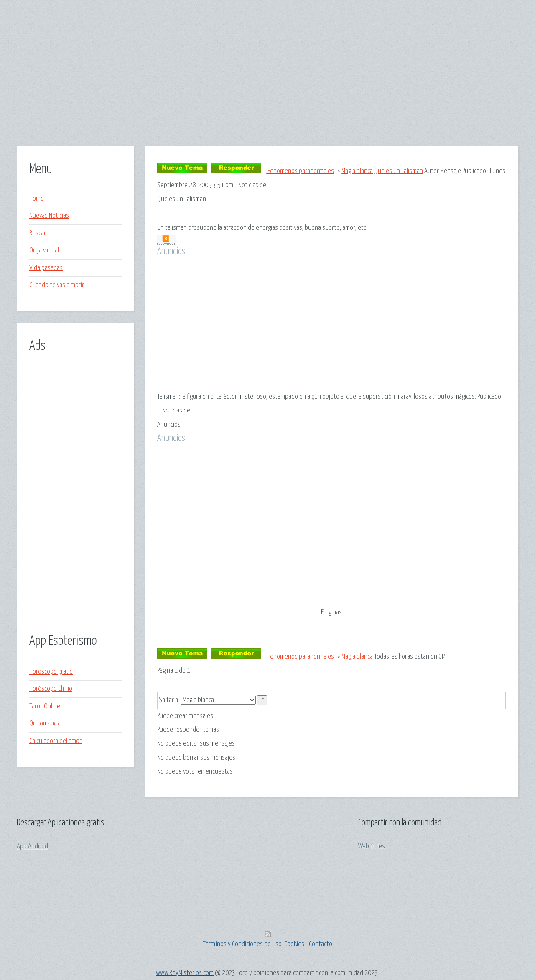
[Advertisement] (267, 87)
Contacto (321, 944)
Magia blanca (357, 171)
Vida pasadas (46, 268)
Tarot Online (45, 706)
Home (37, 199)
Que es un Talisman (399, 171)
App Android (32, 846)
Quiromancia (45, 724)
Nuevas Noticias (49, 216)
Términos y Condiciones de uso (242, 944)
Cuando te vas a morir (57, 285)
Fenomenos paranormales (300, 171)
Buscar (38, 233)
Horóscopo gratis (51, 672)
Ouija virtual (44, 251)
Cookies (294, 944)
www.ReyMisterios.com (185, 973)
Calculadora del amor (55, 741)
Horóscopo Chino (51, 689)
